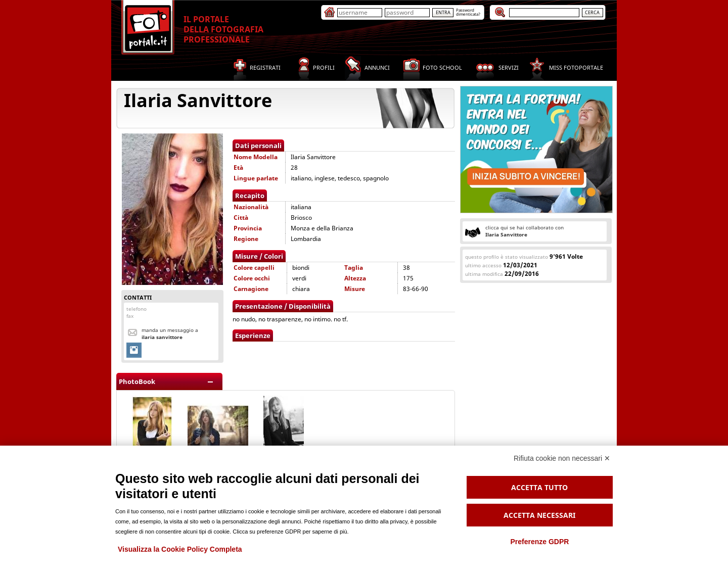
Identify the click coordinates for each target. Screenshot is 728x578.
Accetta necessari (539, 515)
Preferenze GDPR (539, 542)
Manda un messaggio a (170, 333)
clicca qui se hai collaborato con (525, 231)
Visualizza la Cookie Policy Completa (180, 549)
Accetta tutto (539, 487)
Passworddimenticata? (468, 12)
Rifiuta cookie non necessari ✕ (562, 458)
